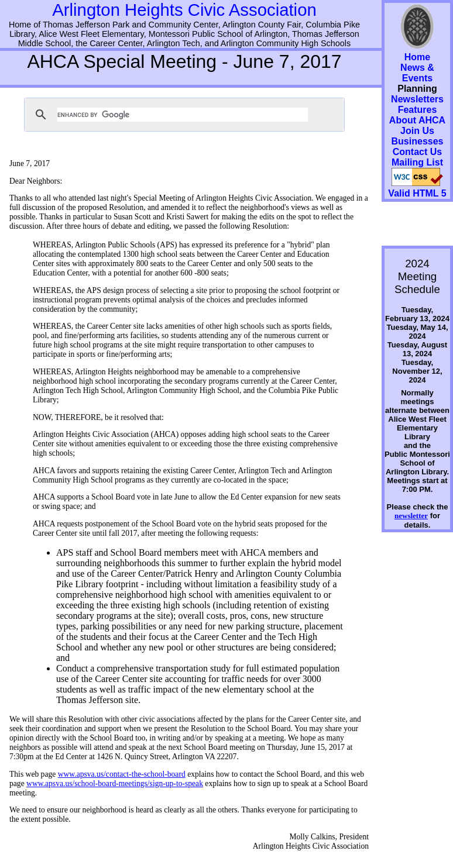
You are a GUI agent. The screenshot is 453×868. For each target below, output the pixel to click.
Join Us (417, 131)
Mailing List (417, 162)
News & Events (417, 73)
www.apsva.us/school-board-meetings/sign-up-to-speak (115, 783)
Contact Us (417, 152)
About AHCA (417, 120)
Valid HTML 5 (417, 193)
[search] (183, 115)
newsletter (411, 516)
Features (418, 110)
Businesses (418, 141)
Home (417, 57)
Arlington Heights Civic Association (184, 10)
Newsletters (417, 99)
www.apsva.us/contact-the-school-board (122, 774)
